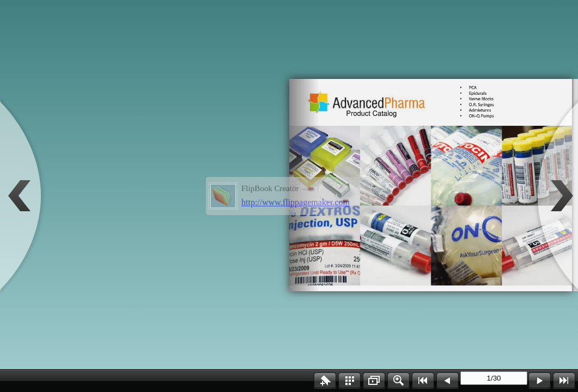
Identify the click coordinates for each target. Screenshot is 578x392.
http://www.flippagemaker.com (296, 202)
